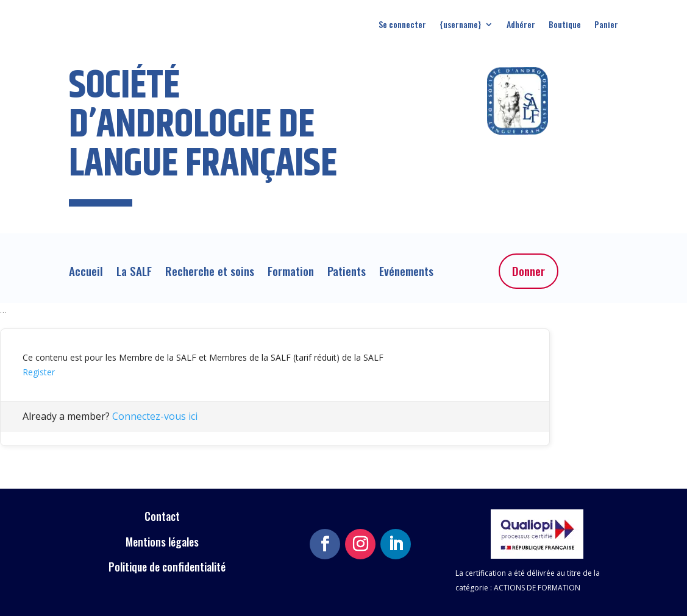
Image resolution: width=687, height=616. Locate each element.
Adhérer (521, 25)
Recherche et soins (210, 273)
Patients (347, 273)
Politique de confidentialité (167, 567)
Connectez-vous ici (155, 416)
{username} (460, 25)
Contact (163, 516)
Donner (529, 271)
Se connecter (402, 25)
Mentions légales (163, 542)
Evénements (406, 273)
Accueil (86, 273)
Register (39, 372)
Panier (606, 25)
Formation (291, 273)
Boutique (565, 25)
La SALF (134, 273)
